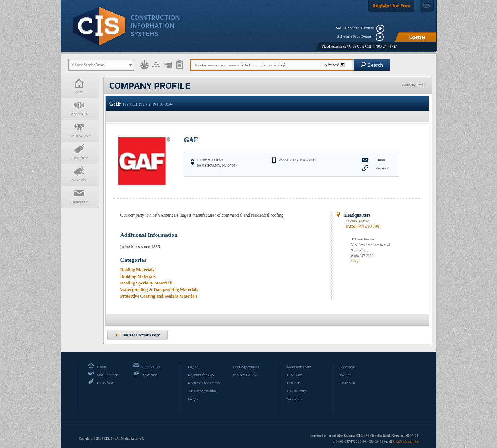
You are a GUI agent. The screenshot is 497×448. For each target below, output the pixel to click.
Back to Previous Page (138, 335)
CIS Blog (294, 375)
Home (80, 86)
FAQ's (193, 399)
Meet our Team (299, 367)
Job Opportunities (202, 391)
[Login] (416, 37)
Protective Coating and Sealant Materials (159, 296)
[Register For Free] (391, 6)
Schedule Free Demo (356, 36)
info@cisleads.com (405, 441)
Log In (193, 367)
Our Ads (294, 383)
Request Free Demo (204, 383)
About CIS (80, 108)
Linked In (347, 383)
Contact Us (80, 196)
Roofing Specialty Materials (147, 283)
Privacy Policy (244, 375)
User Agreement (246, 367)
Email (380, 160)
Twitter (345, 375)
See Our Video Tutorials (355, 28)
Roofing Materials (137, 270)
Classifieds (80, 152)
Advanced (334, 65)
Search (372, 65)
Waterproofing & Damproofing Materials (159, 290)
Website (382, 168)
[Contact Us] (427, 6)
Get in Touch (297, 391)
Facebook (347, 367)
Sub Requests (80, 130)
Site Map (294, 399)
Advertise (80, 174)
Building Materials (138, 276)
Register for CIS (201, 375)
